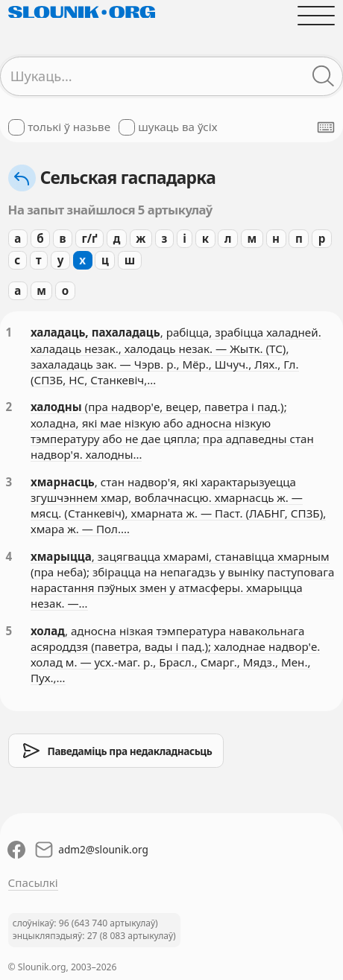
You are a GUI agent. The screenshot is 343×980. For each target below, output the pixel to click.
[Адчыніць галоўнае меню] (317, 15)
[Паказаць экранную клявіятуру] (326, 127)
